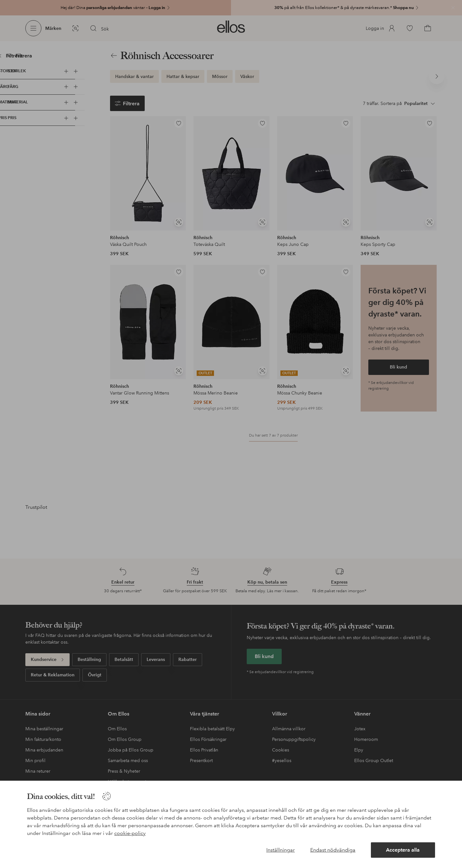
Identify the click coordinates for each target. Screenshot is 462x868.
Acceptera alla (403, 850)
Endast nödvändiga (333, 850)
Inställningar (281, 850)
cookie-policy (130, 833)
